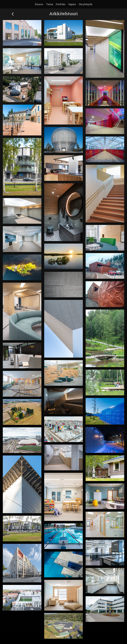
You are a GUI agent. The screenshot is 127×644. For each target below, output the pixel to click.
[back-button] (13, 14)
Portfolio (61, 4)
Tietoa (50, 4)
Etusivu (39, 4)
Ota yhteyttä (85, 4)
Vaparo (72, 4)
